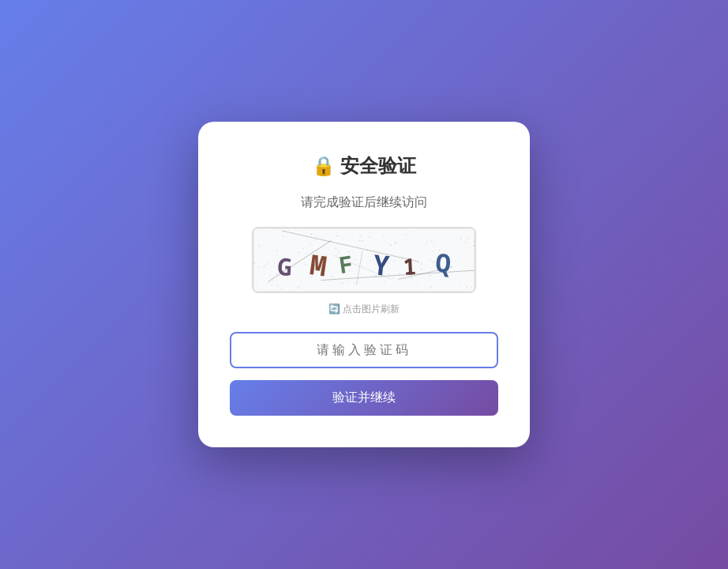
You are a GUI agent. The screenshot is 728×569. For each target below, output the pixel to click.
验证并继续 (364, 397)
